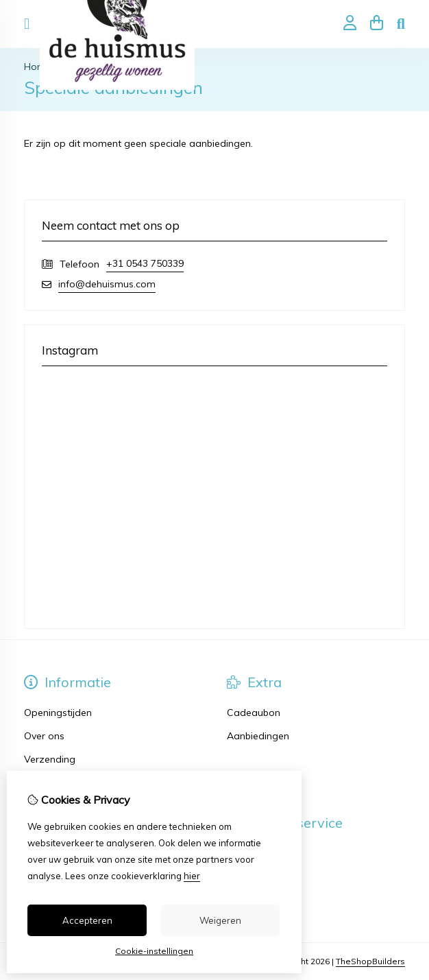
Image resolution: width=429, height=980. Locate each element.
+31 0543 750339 (145, 263)
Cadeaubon (254, 713)
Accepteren (87, 920)
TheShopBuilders (370, 961)
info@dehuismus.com (107, 284)
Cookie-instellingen (154, 951)
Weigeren (220, 920)
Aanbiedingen (258, 736)
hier (192, 876)
